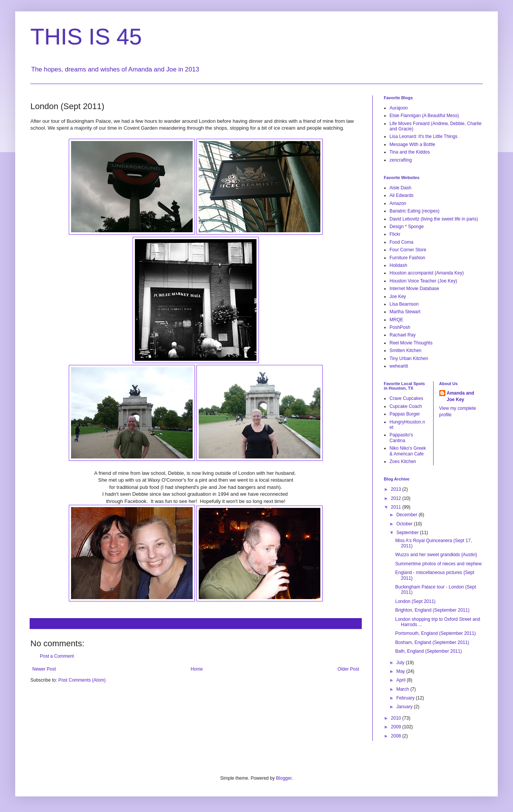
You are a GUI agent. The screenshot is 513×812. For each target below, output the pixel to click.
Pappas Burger (405, 414)
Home (197, 669)
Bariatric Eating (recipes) (414, 211)
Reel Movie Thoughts (411, 343)
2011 (397, 507)
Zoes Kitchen (403, 462)
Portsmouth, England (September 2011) (435, 633)
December (408, 515)
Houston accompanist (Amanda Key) (427, 273)
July (401, 663)
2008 (397, 736)
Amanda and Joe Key (461, 396)
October (405, 524)
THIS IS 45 (86, 37)
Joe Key (398, 297)
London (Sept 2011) (415, 601)
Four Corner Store (408, 250)
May (401, 671)
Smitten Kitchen (405, 350)
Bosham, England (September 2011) (432, 642)
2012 (397, 498)
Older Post (348, 669)
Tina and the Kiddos (410, 152)
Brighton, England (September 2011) (432, 610)
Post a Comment (57, 656)
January (405, 707)
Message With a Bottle (412, 144)
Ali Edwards (401, 195)
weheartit (399, 366)
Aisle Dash (400, 188)
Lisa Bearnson (404, 304)
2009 (397, 727)
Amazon (398, 203)
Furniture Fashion (407, 258)
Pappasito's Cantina (401, 438)
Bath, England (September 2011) (428, 651)
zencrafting (401, 160)
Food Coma (401, 242)
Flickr (395, 234)
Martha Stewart (405, 312)
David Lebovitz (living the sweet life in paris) (434, 219)
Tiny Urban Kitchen (409, 358)
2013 (397, 489)
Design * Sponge (407, 227)
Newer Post (44, 669)
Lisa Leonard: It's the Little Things (424, 136)
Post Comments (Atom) (82, 680)
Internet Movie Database (414, 289)
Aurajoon (399, 108)
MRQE (396, 320)
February (406, 698)
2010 (397, 718)
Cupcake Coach (406, 406)
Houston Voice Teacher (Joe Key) (423, 281)
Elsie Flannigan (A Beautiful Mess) (424, 116)
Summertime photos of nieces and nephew (438, 564)
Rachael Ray (403, 335)
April (401, 680)
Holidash (398, 265)
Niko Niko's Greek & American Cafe (408, 451)
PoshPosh (400, 327)
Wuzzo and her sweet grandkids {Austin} (436, 555)
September (408, 533)
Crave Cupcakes (406, 398)
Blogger (284, 778)
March (403, 689)
